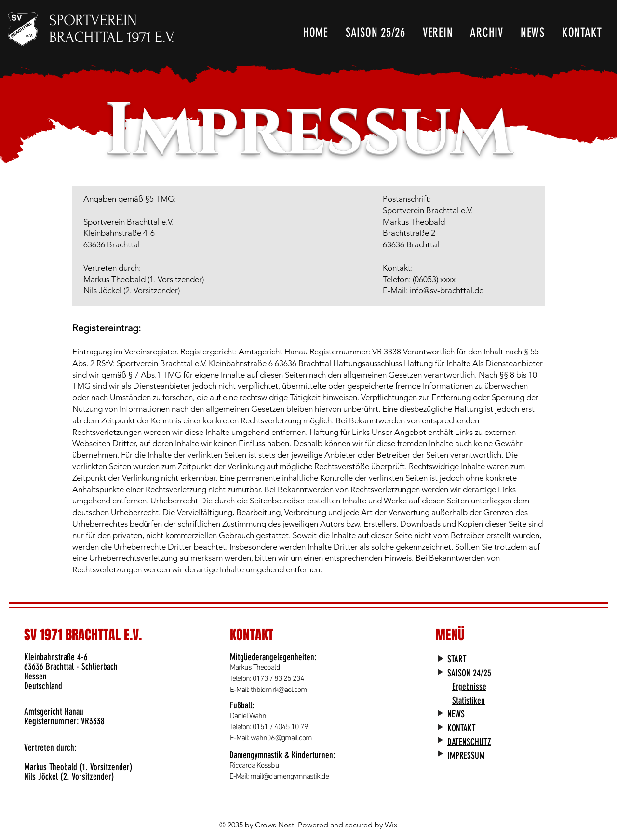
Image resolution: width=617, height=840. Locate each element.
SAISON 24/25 (469, 673)
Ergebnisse (469, 686)
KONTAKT (462, 728)
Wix (391, 825)
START (457, 659)
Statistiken (469, 700)
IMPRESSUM (466, 755)
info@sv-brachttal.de (447, 290)
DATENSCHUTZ (469, 742)
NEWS (456, 714)
